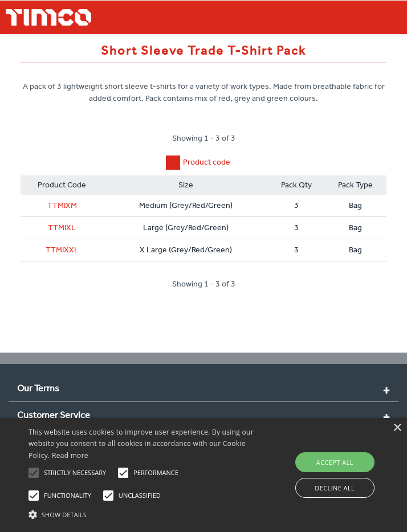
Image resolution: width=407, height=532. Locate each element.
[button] (142, 513)
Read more (70, 455)
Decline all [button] (335, 488)
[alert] (203, 475)
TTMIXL (62, 228)
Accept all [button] (335, 462)
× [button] (397, 428)
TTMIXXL (62, 250)
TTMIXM (62, 205)
